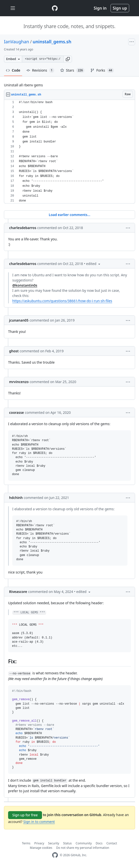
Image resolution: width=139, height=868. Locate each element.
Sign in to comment (39, 822)
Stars (72, 70)
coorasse (16, 412)
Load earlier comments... (69, 215)
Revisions (40, 70)
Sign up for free (25, 815)
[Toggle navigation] (13, 8)
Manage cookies (41, 848)
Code (13, 70)
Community (84, 843)
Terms (26, 843)
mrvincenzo (19, 382)
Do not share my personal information (83, 848)
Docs (99, 843)
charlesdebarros (23, 228)
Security (54, 843)
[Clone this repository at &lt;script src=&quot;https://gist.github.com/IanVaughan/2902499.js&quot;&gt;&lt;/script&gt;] (43, 59)
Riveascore (18, 592)
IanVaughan (16, 42)
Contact (112, 843)
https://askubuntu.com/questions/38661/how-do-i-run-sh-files (62, 301)
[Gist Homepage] (55, 8)
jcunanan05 (19, 320)
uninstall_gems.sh (52, 42)
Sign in (100, 8)
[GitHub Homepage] (55, 855)
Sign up (120, 8)
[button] (68, 59)
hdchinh (16, 498)
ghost (14, 351)
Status (67, 843)
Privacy (39, 843)
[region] (69, 152)
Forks (102, 70)
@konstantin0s (25, 285)
